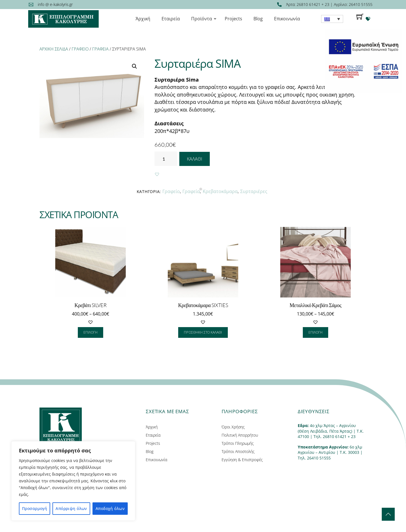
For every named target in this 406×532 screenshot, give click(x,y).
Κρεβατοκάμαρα (220, 191)
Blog (150, 451)
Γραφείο (80, 49)
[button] (157, 174)
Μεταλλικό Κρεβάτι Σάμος (315, 305)
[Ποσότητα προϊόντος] (166, 159)
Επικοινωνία (156, 460)
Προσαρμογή (35, 508)
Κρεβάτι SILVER (90, 305)
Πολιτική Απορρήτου (240, 435)
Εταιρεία (153, 435)
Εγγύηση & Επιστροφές (242, 460)
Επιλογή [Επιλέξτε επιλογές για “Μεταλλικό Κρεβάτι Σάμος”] (315, 332)
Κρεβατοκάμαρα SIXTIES (203, 305)
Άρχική (152, 427)
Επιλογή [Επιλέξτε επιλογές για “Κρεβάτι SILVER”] (91, 332)
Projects (153, 443)
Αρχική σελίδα (54, 49)
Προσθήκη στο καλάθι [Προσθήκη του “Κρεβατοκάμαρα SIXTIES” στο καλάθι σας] (203, 332)
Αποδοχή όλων (110, 508)
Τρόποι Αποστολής (238, 451)
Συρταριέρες (254, 191)
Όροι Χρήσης (233, 427)
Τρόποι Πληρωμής (238, 443)
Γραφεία (100, 49)
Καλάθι (195, 159)
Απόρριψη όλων (71, 508)
